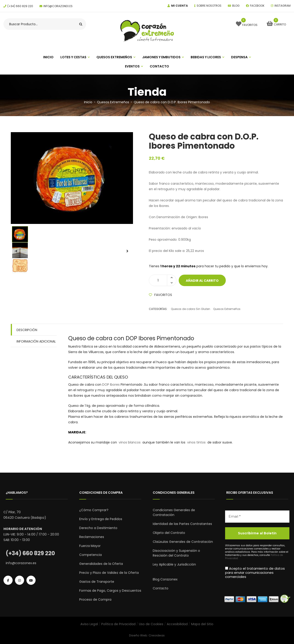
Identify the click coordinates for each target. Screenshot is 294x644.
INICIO (48, 57)
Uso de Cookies (151, 624)
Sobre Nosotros (209, 6)
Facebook (257, 6)
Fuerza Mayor (90, 546)
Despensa (239, 57)
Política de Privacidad (118, 624)
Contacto (159, 66)
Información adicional (36, 341)
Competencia (90, 555)
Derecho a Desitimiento (98, 528)
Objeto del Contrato (169, 533)
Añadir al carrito (202, 281)
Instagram (283, 6)
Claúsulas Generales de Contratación (183, 542)
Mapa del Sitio (202, 624)
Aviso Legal (89, 624)
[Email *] (257, 517)
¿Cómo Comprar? (94, 510)
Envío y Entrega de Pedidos (101, 519)
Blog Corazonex (165, 579)
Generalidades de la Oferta (101, 564)
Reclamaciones (92, 537)
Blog (236, 6)
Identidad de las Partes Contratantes (182, 524)
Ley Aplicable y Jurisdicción (174, 564)
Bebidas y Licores (206, 57)
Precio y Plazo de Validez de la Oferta (109, 573)
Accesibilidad (177, 624)
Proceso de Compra (95, 599)
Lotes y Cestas (73, 57)
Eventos (132, 66)
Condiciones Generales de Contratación (174, 512)
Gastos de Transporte (97, 582)
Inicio (88, 102)
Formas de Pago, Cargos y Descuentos (110, 591)
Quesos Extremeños (114, 57)
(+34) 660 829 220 (20, 6)
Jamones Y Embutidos (161, 57)
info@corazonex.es (58, 6)
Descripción (27, 330)
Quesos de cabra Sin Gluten (191, 309)
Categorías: (158, 309)
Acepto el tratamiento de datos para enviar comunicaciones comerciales (255, 572)
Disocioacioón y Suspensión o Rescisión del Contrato (176, 553)
